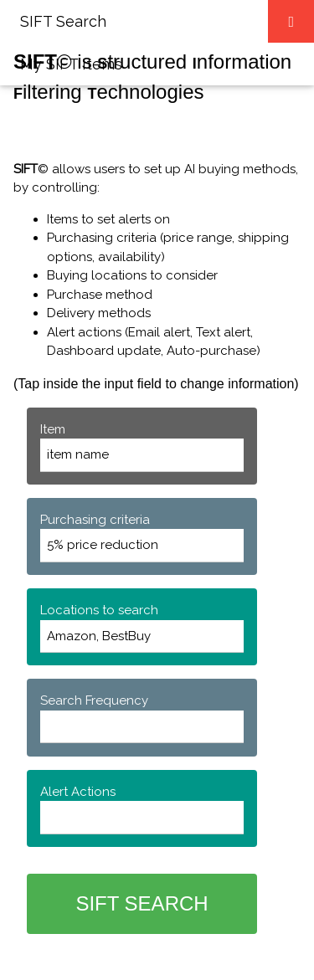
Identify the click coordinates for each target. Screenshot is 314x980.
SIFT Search (63, 21)
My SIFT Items (71, 64)
